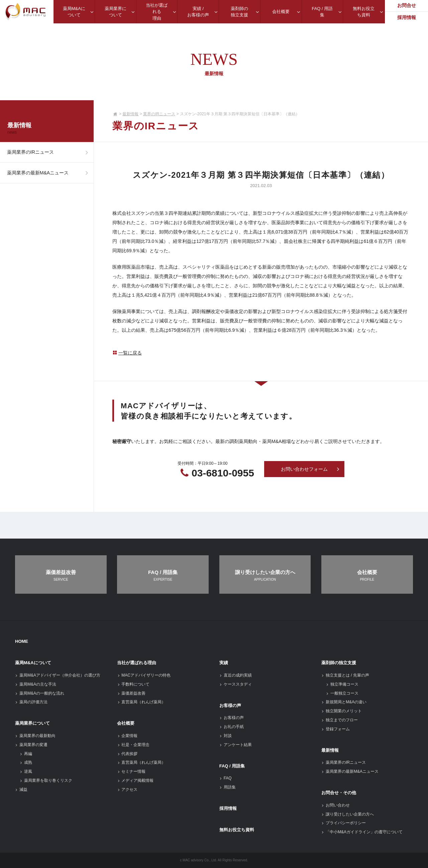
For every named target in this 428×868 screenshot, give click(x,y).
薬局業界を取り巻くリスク (46, 780)
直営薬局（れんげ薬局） (141, 702)
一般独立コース (342, 693)
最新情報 (130, 114)
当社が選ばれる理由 (137, 663)
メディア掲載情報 (135, 780)
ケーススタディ (236, 684)
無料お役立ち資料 (237, 830)
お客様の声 (230, 705)
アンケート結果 (236, 745)
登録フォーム (336, 729)
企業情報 (127, 736)
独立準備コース (342, 684)
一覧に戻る (127, 353)
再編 (26, 754)
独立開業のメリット (342, 711)
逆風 (26, 771)
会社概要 (126, 723)
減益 (21, 789)
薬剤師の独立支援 (339, 663)
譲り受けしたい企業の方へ (348, 814)
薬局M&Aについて (33, 663)
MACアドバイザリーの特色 (144, 675)
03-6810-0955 (223, 473)
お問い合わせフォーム (310, 469)
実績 (224, 663)
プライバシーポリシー (344, 823)
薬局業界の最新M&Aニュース (49, 178)
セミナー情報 (131, 771)
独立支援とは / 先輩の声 (345, 675)
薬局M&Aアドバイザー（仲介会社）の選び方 (58, 675)
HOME (22, 641)
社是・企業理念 (133, 745)
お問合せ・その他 (339, 793)
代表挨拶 (127, 754)
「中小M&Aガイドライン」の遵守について (362, 832)
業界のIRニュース (159, 114)
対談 (226, 736)
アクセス (127, 789)
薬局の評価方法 (31, 702)
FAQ (226, 778)
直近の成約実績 (236, 675)
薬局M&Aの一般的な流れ (40, 693)
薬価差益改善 (131, 693)
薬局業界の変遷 (31, 745)
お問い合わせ (336, 805)
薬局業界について (32, 723)
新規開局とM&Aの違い (344, 702)
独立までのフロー (340, 720)
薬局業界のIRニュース (49, 154)
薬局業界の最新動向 (35, 736)
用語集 (228, 787)
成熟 (26, 762)
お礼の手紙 (232, 727)
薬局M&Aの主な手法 (36, 684)
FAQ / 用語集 (232, 766)
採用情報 (228, 808)
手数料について (133, 684)
